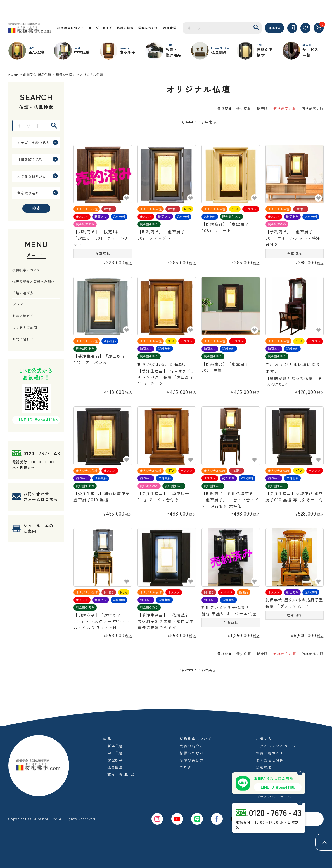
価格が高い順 (313, 108)
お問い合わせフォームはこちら (41, 497)
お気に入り (266, 739)
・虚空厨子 (113, 760)
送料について (148, 28)
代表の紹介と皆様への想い (33, 281)
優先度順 (244, 108)
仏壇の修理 (125, 28)
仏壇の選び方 (23, 293)
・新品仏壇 (113, 746)
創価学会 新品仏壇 (37, 74)
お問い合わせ (23, 339)
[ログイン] (292, 28)
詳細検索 (274, 28)
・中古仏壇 (113, 753)
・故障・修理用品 (119, 774)
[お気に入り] (305, 28)
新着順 (262, 108)
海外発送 (170, 28)
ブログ (18, 304)
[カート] (319, 28)
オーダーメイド (100, 28)
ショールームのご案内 (39, 528)
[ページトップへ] (324, 842)
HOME (13, 74)
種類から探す (66, 74)
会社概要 (264, 767)
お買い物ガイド (25, 316)
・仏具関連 (113, 767)
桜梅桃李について (71, 28)
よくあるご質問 (25, 327)
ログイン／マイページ (276, 746)
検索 (36, 208)
